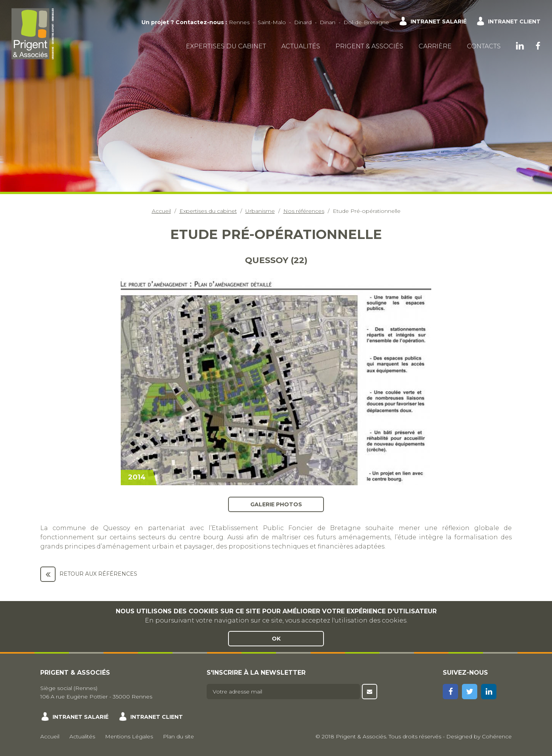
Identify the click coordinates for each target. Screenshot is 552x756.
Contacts (484, 46)
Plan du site (178, 736)
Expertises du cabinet (226, 46)
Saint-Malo (272, 22)
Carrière (435, 46)
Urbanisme (260, 211)
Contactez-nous (200, 22)
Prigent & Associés (369, 46)
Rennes (239, 22)
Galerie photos (276, 504)
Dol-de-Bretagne (366, 22)
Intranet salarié (439, 21)
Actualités (301, 46)
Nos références (304, 211)
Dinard (303, 22)
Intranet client (514, 21)
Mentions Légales (129, 736)
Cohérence (497, 736)
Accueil (161, 211)
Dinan (328, 22)
